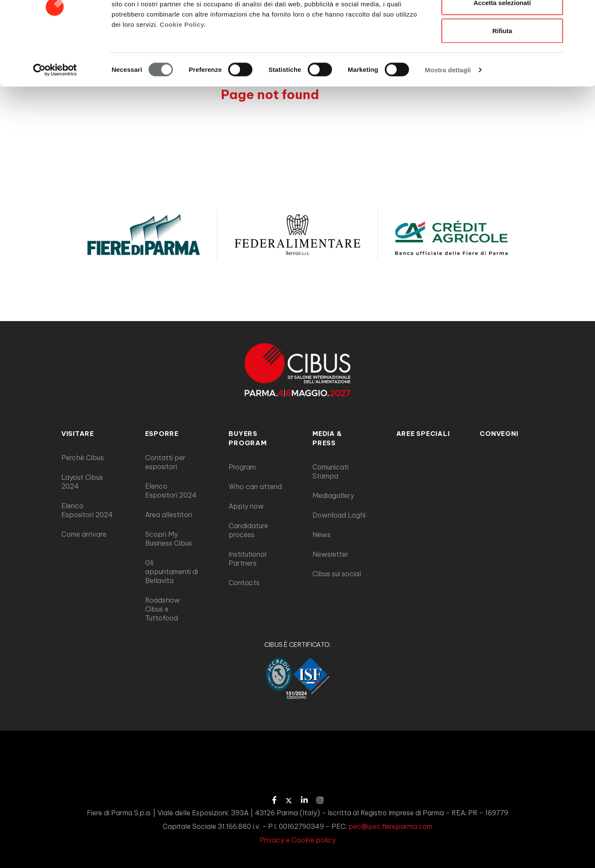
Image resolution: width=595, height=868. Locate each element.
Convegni (499, 434)
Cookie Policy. (183, 72)
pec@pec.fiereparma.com (390, 826)
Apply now (246, 506)
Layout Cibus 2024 (82, 482)
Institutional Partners (247, 559)
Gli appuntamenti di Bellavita (172, 572)
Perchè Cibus (83, 458)
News (322, 535)
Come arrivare (84, 534)
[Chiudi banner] (582, 13)
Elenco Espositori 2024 (87, 510)
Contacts (244, 583)
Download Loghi (339, 515)
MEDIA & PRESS (327, 438)
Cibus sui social (337, 574)
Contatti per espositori (165, 462)
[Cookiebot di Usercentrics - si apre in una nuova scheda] (55, 117)
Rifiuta (502, 78)
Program (242, 467)
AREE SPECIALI (423, 434)
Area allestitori (169, 515)
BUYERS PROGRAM (247, 438)
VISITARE (78, 434)
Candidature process (248, 530)
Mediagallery (333, 495)
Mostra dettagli (448, 117)
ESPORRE (162, 434)
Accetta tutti (502, 22)
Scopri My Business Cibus (169, 539)
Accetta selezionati (502, 50)
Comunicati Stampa (330, 471)
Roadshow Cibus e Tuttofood (163, 609)
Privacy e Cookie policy (298, 840)
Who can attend (255, 487)
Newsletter (330, 554)
